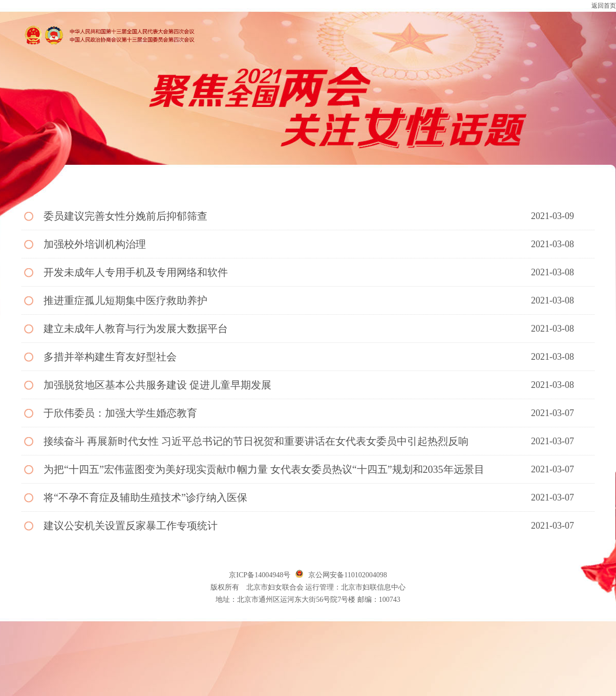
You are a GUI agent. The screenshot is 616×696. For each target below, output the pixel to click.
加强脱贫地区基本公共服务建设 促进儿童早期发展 (157, 385)
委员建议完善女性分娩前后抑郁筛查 (125, 216)
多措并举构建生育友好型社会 (110, 357)
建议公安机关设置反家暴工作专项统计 (131, 526)
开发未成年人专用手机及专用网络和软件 (136, 272)
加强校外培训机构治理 (95, 244)
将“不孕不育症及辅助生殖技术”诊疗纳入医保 (145, 497)
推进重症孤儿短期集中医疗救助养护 (125, 300)
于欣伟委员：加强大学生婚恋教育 (120, 413)
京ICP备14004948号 (260, 575)
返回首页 (604, 6)
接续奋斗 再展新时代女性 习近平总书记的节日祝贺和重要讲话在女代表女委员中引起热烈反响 (256, 441)
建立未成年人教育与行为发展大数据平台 (136, 329)
